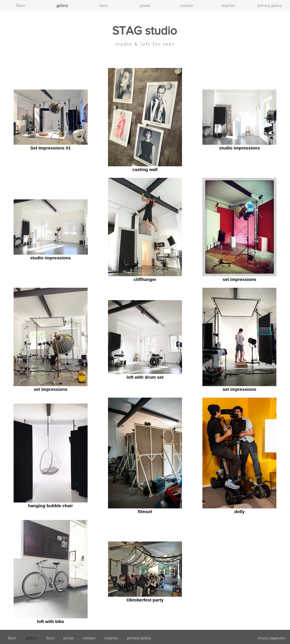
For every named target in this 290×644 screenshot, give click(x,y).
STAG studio (145, 30)
